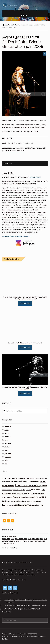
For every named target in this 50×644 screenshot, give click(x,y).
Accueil (7, 25)
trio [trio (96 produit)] (10, 505)
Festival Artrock (35, 177)
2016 (15, 541)
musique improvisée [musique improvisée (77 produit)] (7, 497)
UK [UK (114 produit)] (13, 505)
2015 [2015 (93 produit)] (40, 479)
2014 (8, 541)
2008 (30, 539)
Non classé (8, 454)
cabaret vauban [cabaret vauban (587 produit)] (31, 485)
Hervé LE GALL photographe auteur (24, 636)
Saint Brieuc (10, 151)
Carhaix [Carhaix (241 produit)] (44, 486)
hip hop (7, 447)
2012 (45, 539)
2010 (38, 539)
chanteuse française (23, 148)
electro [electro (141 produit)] (28, 490)
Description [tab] (8, 163)
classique (8, 426)
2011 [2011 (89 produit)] (31, 479)
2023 (43, 541)
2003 (8, 539)
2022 (39, 541)
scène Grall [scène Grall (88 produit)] (32, 501)
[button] (45, 54)
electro (7, 433)
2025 (8, 543)
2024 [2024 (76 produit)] (6, 482)
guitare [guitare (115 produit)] (24, 494)
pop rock (8, 457)
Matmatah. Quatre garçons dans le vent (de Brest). (23, 609)
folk (20, 143)
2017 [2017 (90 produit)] (43, 479)
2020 (31, 541)
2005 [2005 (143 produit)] (8, 478)
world (31, 143)
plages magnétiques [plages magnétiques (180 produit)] (34, 497)
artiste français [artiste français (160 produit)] (14, 482)
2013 (4, 541)
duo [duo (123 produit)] (24, 490)
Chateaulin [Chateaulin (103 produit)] (19, 490)
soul (6, 460)
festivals (14, 25)
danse (7, 430)
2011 (42, 539)
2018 (23, 541)
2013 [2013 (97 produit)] (37, 479)
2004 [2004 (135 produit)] (4, 478)
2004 (12, 539)
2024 (4, 543)
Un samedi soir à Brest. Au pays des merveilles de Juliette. (25, 605)
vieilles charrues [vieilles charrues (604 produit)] (23, 505)
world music (20, 151)
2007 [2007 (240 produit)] (16, 478)
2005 (17, 539)
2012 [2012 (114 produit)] (34, 478)
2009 (34, 539)
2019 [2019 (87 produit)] (4, 482)
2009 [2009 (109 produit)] (25, 479)
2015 (12, 541)
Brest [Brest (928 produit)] (18, 485)
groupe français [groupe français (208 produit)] (15, 493)
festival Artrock (36, 148)
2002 (4, 539)
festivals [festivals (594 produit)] (36, 490)
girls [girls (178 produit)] (43, 490)
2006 (13, 148)
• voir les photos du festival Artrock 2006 (17, 236)
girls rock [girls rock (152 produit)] (6, 493)
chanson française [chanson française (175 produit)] (9, 490)
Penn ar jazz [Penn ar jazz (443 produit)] (19, 497)
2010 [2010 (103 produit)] (28, 479)
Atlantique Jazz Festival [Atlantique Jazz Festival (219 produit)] (30, 481)
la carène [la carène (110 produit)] (34, 494)
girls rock (25, 143)
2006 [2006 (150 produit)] (12, 478)
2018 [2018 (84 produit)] (45, 479)
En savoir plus (25, 303)
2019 (27, 541)
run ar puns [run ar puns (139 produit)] (12, 501)
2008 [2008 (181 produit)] (21, 478)
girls (4, 151)
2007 (25, 539)
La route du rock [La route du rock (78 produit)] (41, 494)
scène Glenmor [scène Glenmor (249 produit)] (22, 501)
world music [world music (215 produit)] (38, 505)
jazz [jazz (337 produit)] (29, 493)
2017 (19, 541)
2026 (12, 543)
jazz (6, 450)
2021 (35, 541)
